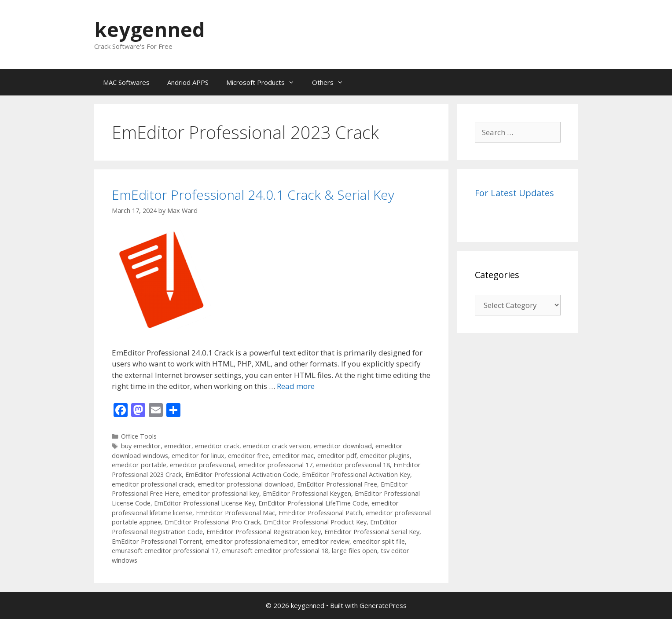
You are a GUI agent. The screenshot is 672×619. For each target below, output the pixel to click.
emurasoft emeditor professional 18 (275, 551)
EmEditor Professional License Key (204, 503)
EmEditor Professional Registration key (264, 532)
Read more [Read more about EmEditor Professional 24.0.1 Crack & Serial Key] (296, 386)
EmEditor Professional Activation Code (242, 474)
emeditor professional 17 (275, 465)
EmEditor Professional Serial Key (372, 532)
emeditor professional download (246, 484)
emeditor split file (379, 541)
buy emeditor (141, 446)
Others (332, 82)
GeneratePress (383, 605)
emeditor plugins (385, 456)
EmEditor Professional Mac (235, 513)
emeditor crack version (277, 446)
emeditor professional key (221, 493)
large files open (354, 551)
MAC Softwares (126, 82)
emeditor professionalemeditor (252, 541)
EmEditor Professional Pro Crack (212, 522)
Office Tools (139, 436)
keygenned (150, 29)
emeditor (178, 446)
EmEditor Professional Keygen (307, 493)
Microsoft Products (265, 82)
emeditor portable (139, 465)
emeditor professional (202, 465)
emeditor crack (217, 446)
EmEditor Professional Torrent (157, 541)
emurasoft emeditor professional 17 (165, 551)
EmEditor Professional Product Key (315, 522)
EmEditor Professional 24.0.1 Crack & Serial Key (253, 195)
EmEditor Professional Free (337, 484)
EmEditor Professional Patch (320, 513)
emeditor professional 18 (353, 465)
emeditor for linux (198, 456)
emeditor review (325, 541)
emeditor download (343, 446)
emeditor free (248, 456)
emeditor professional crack (153, 484)
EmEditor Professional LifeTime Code (313, 503)
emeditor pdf (337, 456)
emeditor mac (293, 456)
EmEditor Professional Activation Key (356, 474)
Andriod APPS (188, 82)
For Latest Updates (514, 193)
